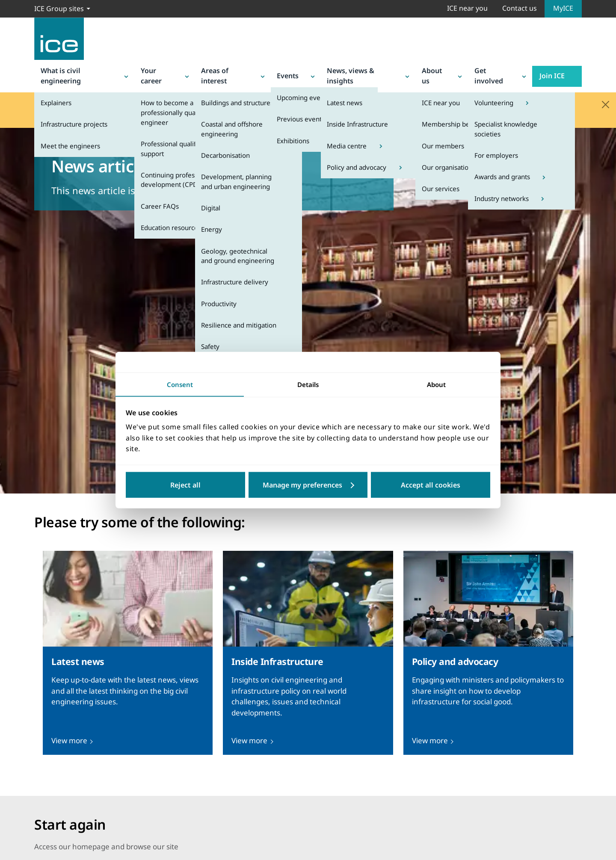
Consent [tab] (180, 384)
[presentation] (128, 643)
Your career (167, 71)
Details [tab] (308, 384)
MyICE (563, 8)
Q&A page (307, 106)
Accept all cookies (431, 485)
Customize (351, 486)
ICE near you (467, 8)
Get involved (505, 71)
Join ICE (563, 71)
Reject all (185, 485)
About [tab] (436, 384)
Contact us (520, 8)
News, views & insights (370, 71)
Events (298, 71)
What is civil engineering (82, 71)
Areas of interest (236, 71)
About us (447, 71)
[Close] (606, 95)
